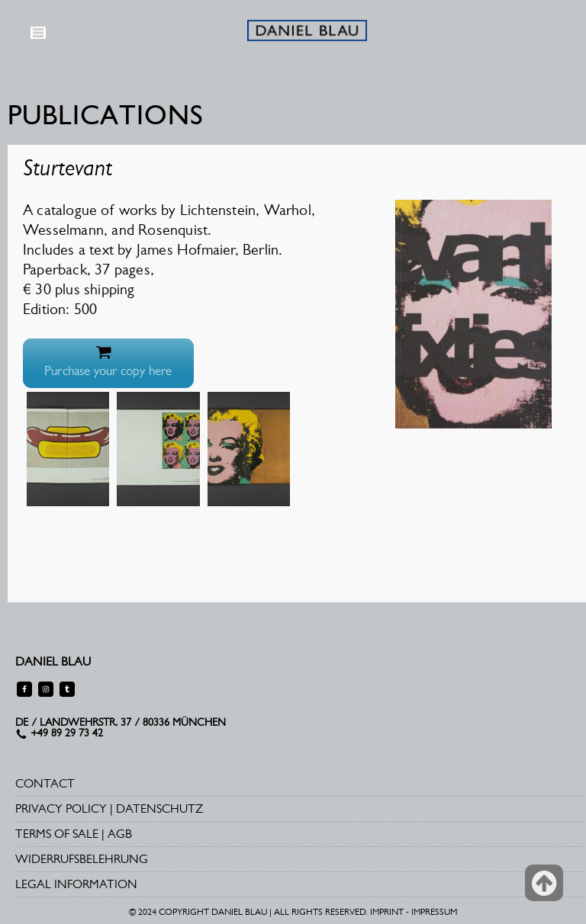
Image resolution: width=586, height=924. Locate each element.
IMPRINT (387, 912)
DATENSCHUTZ (159, 808)
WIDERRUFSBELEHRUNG (82, 859)
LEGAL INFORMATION (76, 884)
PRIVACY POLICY (61, 808)
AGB (120, 834)
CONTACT (45, 783)
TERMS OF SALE (57, 834)
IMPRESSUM (434, 912)
